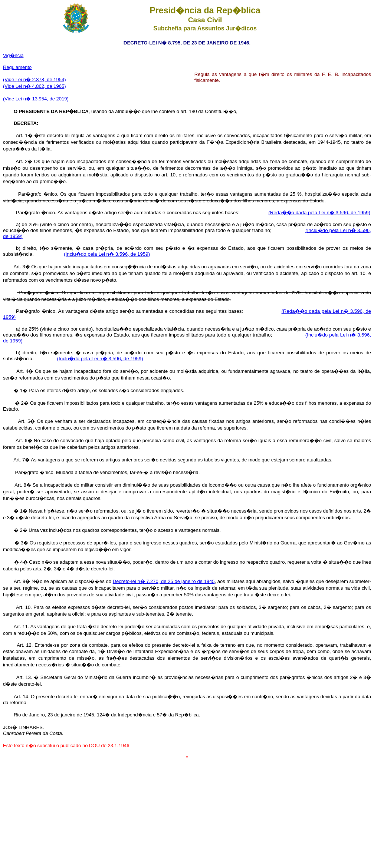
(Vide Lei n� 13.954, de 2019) (36, 99)
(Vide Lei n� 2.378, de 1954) (35, 79)
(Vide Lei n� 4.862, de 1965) (35, 86)
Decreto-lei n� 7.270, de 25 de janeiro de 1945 (164, 581)
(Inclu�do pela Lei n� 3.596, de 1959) (107, 254)
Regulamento (17, 67)
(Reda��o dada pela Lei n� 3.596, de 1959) (319, 213)
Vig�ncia (13, 55)
